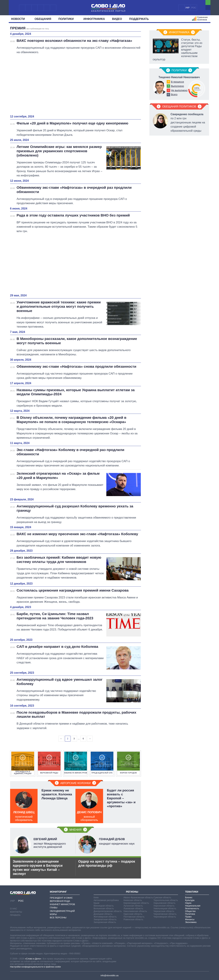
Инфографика (94, 19)
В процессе (177, 82)
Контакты (16, 912)
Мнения (75, 830)
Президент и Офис (61, 898)
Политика (190, 914)
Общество (190, 911)
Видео (117, 19)
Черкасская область (164, 911)
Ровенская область (133, 919)
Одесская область (133, 914)
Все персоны (58, 918)
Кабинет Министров (63, 904)
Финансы (190, 919)
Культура (190, 900)
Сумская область (162, 897)
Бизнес (189, 897)
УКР (188, 8)
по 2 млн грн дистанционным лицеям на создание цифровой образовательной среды (188, 122)
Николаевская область (135, 911)
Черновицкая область (165, 917)
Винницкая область (104, 906)
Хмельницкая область (165, 908)
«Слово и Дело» (33, 959)
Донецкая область (103, 914)
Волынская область (104, 908)
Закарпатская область (105, 919)
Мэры (53, 914)
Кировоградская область (136, 903)
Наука (188, 903)
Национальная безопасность (193, 907)
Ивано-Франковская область (138, 897)
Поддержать (139, 19)
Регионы (132, 892)
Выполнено (177, 86)
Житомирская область (105, 917)
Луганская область (133, 906)
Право (188, 917)
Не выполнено (179, 90)
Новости (19, 19)
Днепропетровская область (108, 911)
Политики (67, 19)
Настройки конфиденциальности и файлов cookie (35, 967)
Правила (15, 915)
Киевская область (133, 900)
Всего (174, 94)
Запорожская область (105, 922)
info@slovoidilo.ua (109, 975)
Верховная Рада (60, 901)
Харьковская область (164, 903)
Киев (96, 897)
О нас (14, 909)
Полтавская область (134, 917)
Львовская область (133, 908)
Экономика (191, 922)
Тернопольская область (166, 900)
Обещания (43, 19)
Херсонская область (164, 906)
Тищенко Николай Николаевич (179, 77)
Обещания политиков (179, 107)
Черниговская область (165, 914)
